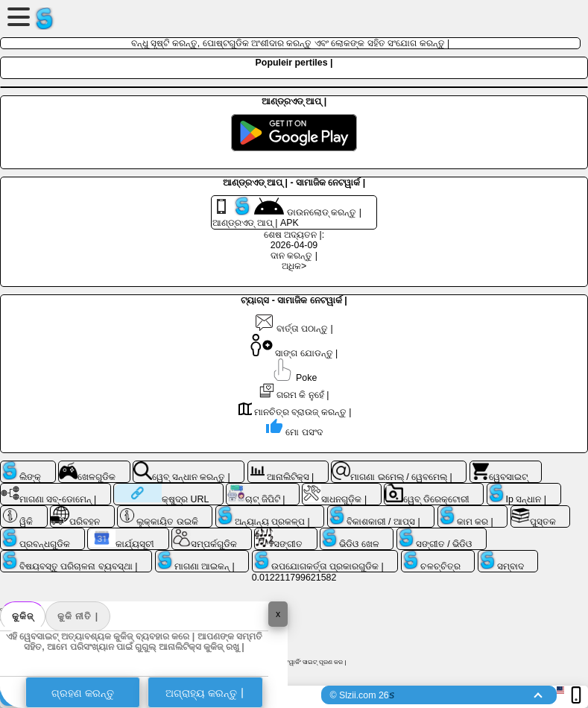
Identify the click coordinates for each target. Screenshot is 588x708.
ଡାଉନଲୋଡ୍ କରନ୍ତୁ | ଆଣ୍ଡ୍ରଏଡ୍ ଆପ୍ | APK (287, 212)
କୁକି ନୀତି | (78, 616)
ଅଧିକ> (294, 266)
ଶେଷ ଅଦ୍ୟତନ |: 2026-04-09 (294, 240)
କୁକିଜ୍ (23, 616)
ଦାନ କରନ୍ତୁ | (294, 256)
